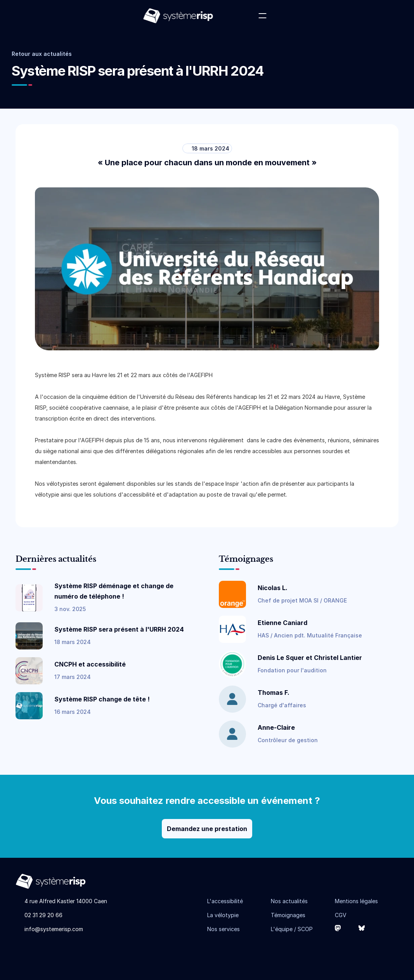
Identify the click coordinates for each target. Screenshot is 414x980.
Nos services (223, 929)
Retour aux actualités (42, 54)
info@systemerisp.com (54, 929)
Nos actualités (289, 901)
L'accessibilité (225, 901)
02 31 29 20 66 (43, 915)
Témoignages (288, 915)
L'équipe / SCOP (292, 929)
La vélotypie (223, 915)
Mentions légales (356, 901)
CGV (341, 915)
